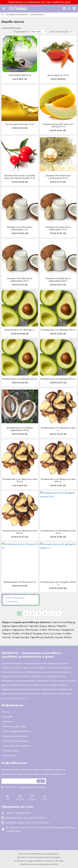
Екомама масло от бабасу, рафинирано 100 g (20, 429)
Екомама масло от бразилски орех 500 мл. (20, 532)
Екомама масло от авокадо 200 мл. (20, 379)
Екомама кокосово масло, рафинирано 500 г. (58, 280)
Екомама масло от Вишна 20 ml (20, 582)
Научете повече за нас (13, 698)
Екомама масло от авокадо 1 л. (20, 330)
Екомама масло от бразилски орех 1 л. (58, 429)
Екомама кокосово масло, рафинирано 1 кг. (20, 228)
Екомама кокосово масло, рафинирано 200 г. (20, 280)
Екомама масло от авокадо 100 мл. (58, 330)
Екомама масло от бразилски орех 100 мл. (20, 480)
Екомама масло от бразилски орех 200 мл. (58, 480)
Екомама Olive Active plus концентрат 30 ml (58, 177)
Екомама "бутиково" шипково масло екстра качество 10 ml (20, 177)
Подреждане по (22, 32)
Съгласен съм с (24, 787)
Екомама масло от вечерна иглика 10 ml (58, 532)
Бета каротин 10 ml (58, 75)
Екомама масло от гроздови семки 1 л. (58, 583)
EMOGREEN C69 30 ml (20, 75)
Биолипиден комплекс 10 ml (20, 124)
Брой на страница (59, 32)
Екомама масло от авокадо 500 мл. (58, 379)
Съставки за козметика (17, 15)
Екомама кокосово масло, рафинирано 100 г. (58, 228)
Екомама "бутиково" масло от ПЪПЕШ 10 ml (58, 125)
